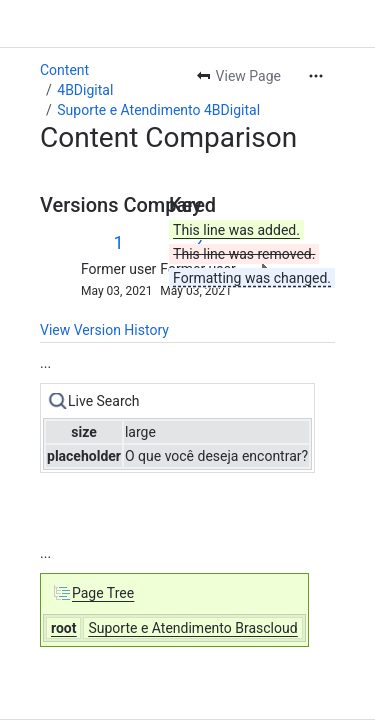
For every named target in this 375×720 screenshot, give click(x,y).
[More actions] (316, 76)
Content (64, 70)
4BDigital (85, 90)
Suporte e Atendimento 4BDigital (158, 110)
